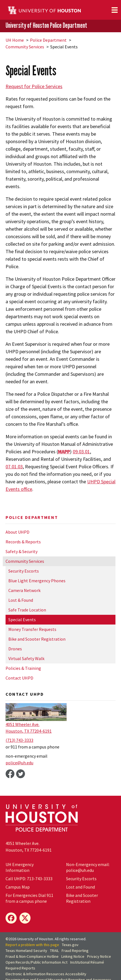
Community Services (25, 47)
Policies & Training (23, 668)
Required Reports (20, 968)
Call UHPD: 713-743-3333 (29, 879)
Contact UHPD (19, 678)
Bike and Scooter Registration (37, 639)
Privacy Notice (99, 956)
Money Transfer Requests (32, 629)
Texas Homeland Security (26, 951)
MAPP (64, 452)
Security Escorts (24, 571)
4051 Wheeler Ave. (22, 724)
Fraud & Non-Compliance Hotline (32, 956)
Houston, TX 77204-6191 (29, 731)
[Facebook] (11, 918)
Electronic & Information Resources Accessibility (46, 974)
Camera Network (24, 590)
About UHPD (17, 532)
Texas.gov (70, 945)
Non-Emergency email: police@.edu (88, 867)
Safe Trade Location (27, 610)
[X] (25, 918)
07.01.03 (14, 467)
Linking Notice (73, 956)
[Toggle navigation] (115, 10)
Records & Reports (23, 542)
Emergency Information (20, 867)
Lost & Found (21, 600)
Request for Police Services (34, 86)
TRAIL (54, 951)
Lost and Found (80, 887)
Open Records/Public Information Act (36, 962)
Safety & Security (22, 551)
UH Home (15, 40)
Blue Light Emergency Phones (37, 581)
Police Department (48, 40)
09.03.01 (81, 452)
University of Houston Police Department (46, 25)
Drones (15, 649)
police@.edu (19, 763)
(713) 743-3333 (19, 740)
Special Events (22, 620)
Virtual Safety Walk (26, 658)
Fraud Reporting (75, 951)
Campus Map (18, 887)
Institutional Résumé (87, 962)
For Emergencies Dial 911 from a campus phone (29, 898)
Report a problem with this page (32, 945)
